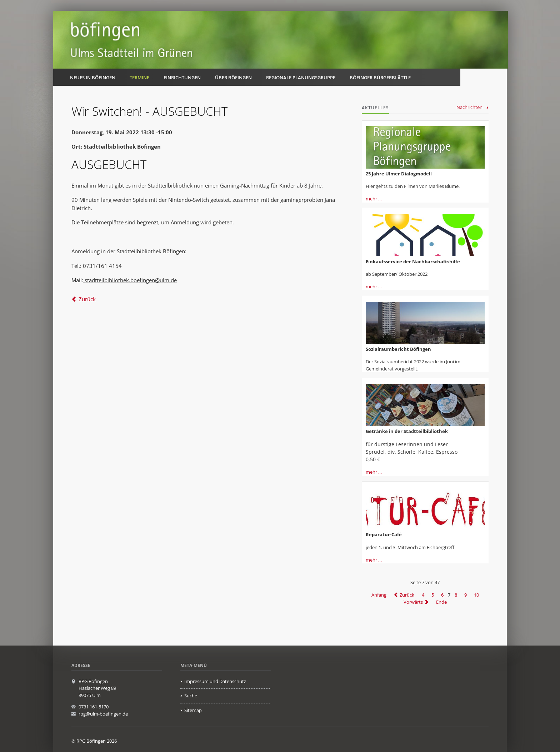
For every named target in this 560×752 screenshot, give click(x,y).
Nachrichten (469, 107)
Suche (191, 696)
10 (476, 595)
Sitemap (193, 710)
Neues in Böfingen (93, 78)
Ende (441, 602)
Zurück (87, 299)
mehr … (374, 199)
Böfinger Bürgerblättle (380, 78)
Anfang (379, 595)
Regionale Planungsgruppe (301, 78)
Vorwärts (413, 602)
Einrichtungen (182, 78)
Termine (139, 78)
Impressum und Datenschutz (215, 681)
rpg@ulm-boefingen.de (103, 714)
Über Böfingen (233, 78)
